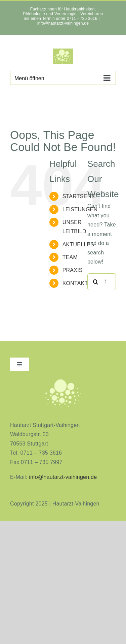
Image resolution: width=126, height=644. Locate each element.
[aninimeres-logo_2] (63, 380)
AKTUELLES (78, 244)
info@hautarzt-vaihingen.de (63, 23)
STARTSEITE (79, 196)
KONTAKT (75, 283)
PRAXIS (73, 270)
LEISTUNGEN (80, 209)
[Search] (96, 282)
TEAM (70, 257)
